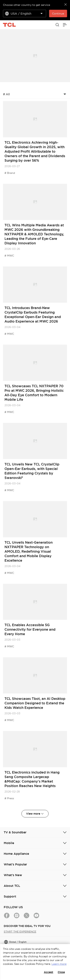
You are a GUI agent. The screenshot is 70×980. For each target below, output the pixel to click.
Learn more (59, 964)
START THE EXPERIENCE (20, 932)
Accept (49, 972)
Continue (58, 14)
